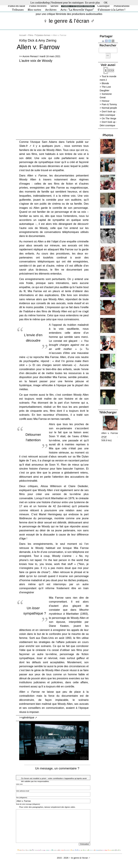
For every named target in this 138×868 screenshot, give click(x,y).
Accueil (23, 35)
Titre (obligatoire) (22, 798)
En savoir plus (92, 3)
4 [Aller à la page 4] (113, 70)
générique (28, 717)
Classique (104, 6)
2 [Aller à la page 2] (109, 70)
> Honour (105, 101)
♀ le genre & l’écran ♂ (69, 21)
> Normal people (108, 108)
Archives (51, 10)
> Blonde (104, 83)
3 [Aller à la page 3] (111, 70)
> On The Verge (108, 118)
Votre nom (19, 784)
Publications (122, 6)
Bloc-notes (34, 10)
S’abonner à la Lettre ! (111, 10)
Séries (54, 6)
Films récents (38, 6)
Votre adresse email (23, 791)
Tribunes (18, 10)
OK (106, 3)
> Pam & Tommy (108, 104)
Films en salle (16, 6)
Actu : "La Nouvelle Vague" (77, 10)
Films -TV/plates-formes (78, 6)
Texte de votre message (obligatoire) (28, 804)
